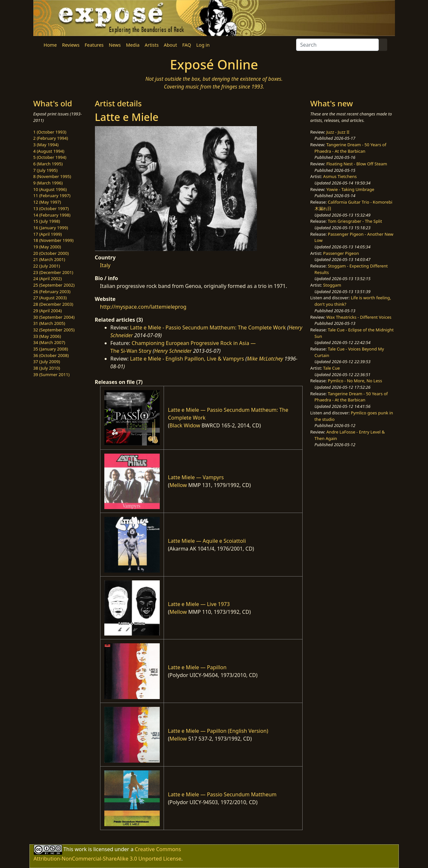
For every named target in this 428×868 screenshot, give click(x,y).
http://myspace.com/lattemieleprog (143, 307)
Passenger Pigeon (341, 253)
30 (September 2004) (54, 317)
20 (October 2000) (51, 253)
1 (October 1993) (50, 132)
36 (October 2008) (51, 355)
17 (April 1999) (48, 234)
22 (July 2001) (47, 266)
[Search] (337, 45)
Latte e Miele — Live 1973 (199, 604)
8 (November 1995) (52, 176)
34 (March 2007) (49, 342)
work (81, 849)
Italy (105, 265)
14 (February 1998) (52, 215)
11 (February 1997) (52, 196)
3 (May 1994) (46, 145)
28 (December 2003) (53, 304)
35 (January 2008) (51, 349)
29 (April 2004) (48, 311)
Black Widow (185, 425)
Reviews (71, 45)
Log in (203, 45)
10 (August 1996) (50, 189)
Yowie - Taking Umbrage (350, 189)
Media (133, 45)
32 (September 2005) (54, 330)
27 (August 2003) (50, 298)
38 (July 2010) (47, 368)
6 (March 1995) (48, 164)
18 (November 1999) (54, 240)
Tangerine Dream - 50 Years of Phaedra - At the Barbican (351, 148)
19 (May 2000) (47, 247)
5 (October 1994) (50, 157)
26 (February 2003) (52, 291)
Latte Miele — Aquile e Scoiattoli (207, 541)
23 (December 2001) (53, 272)
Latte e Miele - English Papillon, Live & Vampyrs (187, 359)
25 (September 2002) (54, 285)
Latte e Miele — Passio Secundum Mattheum (222, 794)
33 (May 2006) (47, 336)
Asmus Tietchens (340, 176)
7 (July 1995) (46, 170)
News (115, 45)
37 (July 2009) (47, 362)
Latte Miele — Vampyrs (196, 477)
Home (50, 45)
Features (94, 45)
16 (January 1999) (51, 228)
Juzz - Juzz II (338, 132)
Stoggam (332, 285)
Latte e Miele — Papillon (197, 667)
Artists (152, 45)
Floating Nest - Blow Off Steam (357, 164)
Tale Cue (331, 368)
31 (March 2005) (49, 323)
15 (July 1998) (47, 221)
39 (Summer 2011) (52, 375)
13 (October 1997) (51, 208)
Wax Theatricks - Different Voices (359, 317)
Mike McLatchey (265, 359)
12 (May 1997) (47, 202)
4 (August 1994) (49, 151)
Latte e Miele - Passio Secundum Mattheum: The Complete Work (208, 327)
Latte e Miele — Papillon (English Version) (218, 731)
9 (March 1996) (48, 183)
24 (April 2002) (48, 279)
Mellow (178, 485)
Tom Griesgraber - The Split (355, 221)
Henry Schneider (173, 351)
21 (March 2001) (49, 259)
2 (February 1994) (51, 138)
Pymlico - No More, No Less (355, 381)
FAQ (186, 45)
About (171, 45)
